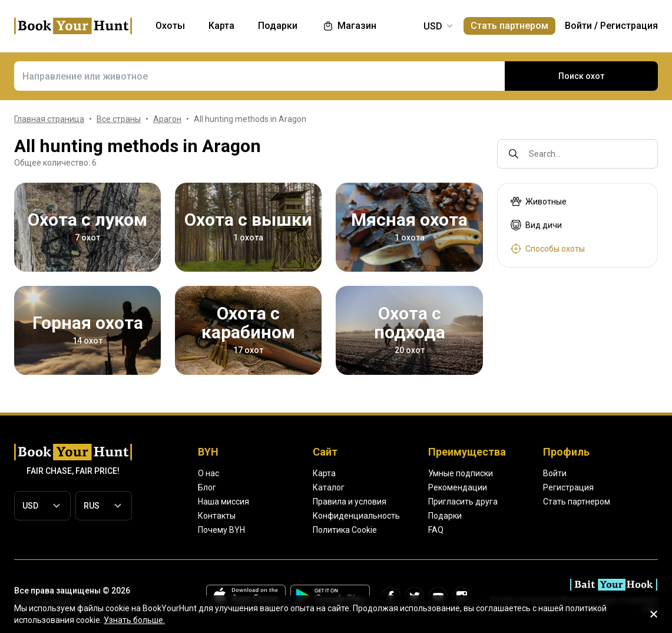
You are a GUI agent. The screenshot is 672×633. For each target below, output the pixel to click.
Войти (578, 26)
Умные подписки (461, 473)
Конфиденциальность (356, 516)
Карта (324, 473)
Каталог (329, 487)
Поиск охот (581, 76)
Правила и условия (350, 502)
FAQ (436, 530)
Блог (207, 487)
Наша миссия (224, 502)
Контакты (217, 516)
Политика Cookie (345, 530)
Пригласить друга (463, 502)
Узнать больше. (134, 620)
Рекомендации (458, 487)
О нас (208, 473)
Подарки (445, 516)
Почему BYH (221, 530)
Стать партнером (509, 26)
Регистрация (629, 26)
